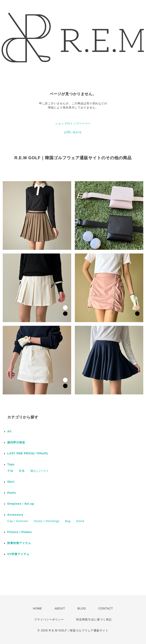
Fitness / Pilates (20, 532)
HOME (38, 609)
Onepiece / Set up (21, 504)
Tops (11, 464)
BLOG (82, 609)
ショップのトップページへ (73, 124)
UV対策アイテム (18, 554)
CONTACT (106, 609)
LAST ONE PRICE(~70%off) (28, 453)
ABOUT (60, 609)
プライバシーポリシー (49, 620)
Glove (80, 521)
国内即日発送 (16, 442)
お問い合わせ (73, 132)
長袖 (22, 471)
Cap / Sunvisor (18, 521)
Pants (12, 493)
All (9, 431)
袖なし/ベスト (40, 471)
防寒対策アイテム (19, 543)
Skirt (11, 482)
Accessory (15, 515)
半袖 (10, 471)
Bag (68, 521)
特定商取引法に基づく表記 (94, 620)
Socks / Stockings (47, 521)
